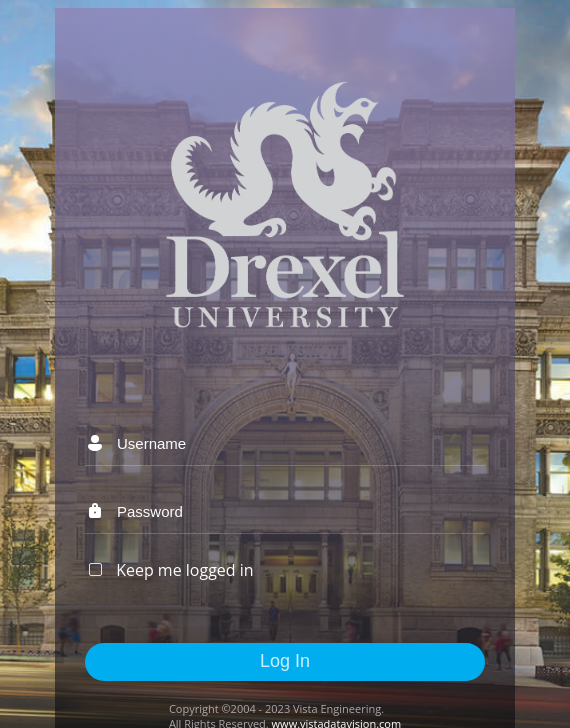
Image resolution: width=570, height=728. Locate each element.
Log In (285, 661)
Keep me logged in (184, 570)
